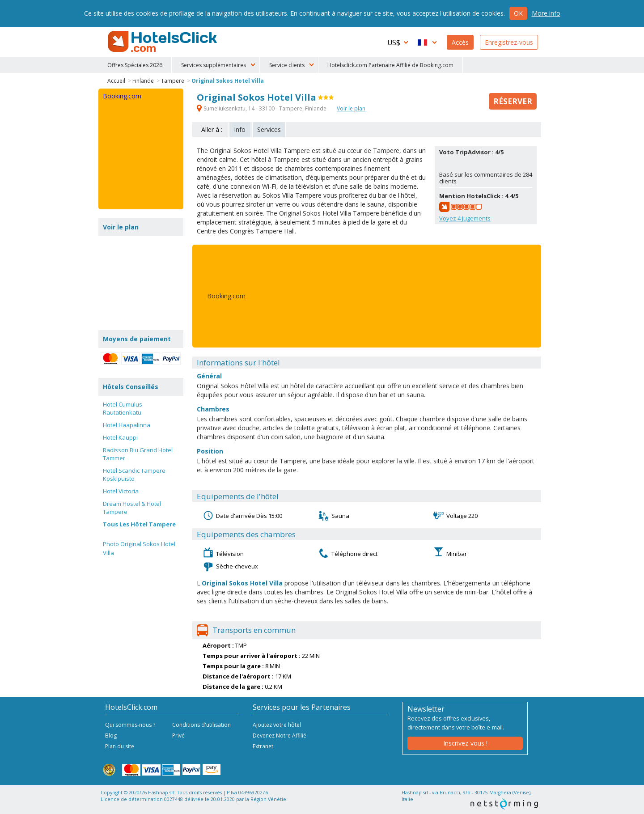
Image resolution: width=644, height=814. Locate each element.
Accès (460, 42)
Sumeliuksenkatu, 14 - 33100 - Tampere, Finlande (262, 108)
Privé (178, 736)
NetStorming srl (504, 804)
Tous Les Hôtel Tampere (139, 524)
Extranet (263, 746)
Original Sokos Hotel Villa (228, 81)
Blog (111, 736)
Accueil (116, 81)
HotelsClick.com (163, 42)
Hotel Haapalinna (127, 425)
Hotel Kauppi (120, 437)
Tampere (173, 81)
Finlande (143, 81)
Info (240, 129)
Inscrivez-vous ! (465, 743)
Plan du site (120, 746)
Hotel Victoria (121, 491)
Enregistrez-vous (509, 42)
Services (269, 129)
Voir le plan (351, 108)
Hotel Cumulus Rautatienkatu (123, 408)
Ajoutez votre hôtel (277, 725)
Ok (518, 13)
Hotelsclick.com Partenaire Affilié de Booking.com (390, 65)
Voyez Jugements (465, 218)
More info (546, 13)
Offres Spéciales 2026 (135, 65)
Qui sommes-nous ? (130, 725)
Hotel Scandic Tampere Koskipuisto (134, 475)
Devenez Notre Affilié (280, 736)
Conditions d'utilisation (201, 725)
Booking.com (226, 296)
